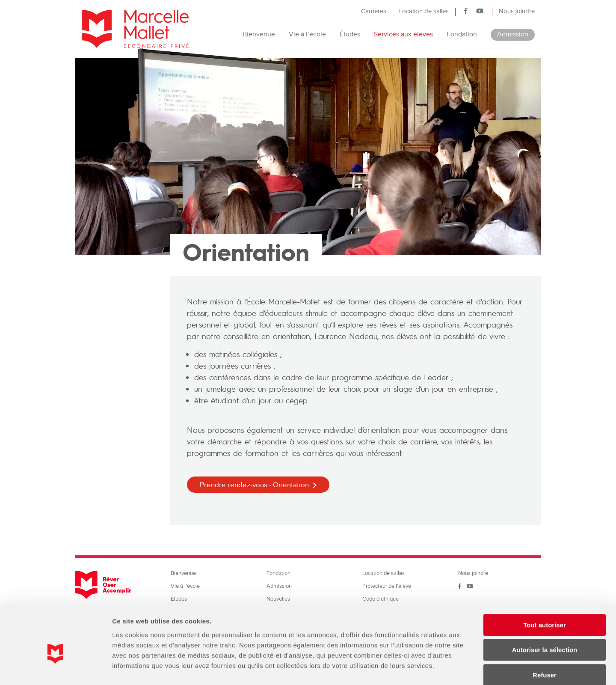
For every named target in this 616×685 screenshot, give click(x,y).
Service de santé (110, 368)
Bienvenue (259, 34)
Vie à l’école (307, 34)
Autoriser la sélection (545, 606)
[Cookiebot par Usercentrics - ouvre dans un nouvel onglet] (55, 668)
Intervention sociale (114, 382)
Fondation (462, 34)
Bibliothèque (103, 314)
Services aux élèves (403, 34)
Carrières (374, 11)
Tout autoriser (545, 580)
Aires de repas (106, 341)
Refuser (545, 630)
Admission (513, 34)
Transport (97, 327)
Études (350, 34)
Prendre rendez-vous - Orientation (254, 485)
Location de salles (424, 11)
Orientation (101, 355)
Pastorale (98, 396)
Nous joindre (517, 11)
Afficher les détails (471, 668)
